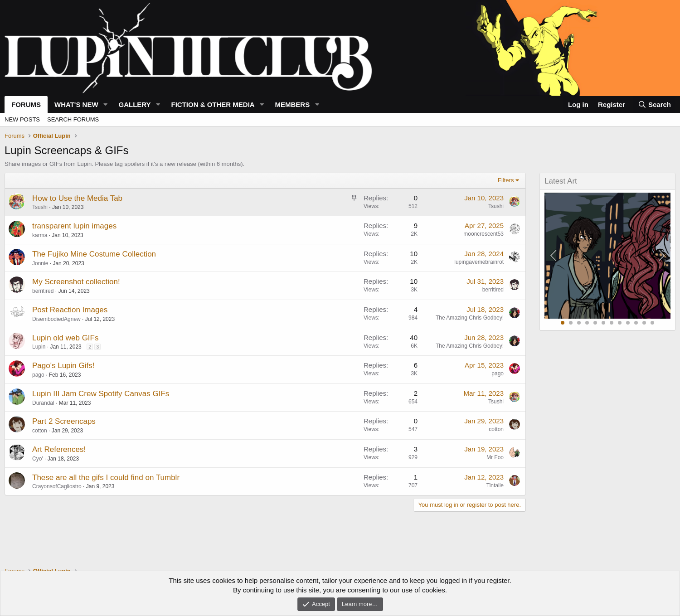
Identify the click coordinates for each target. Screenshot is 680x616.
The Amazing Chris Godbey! (470, 318)
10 (636, 323)
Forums (26, 104)
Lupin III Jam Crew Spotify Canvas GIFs (101, 394)
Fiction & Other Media (213, 104)
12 (652, 323)
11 (644, 323)
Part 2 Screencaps (64, 421)
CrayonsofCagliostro (57, 486)
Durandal (43, 403)
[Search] (654, 104)
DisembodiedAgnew (56, 319)
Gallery (134, 104)
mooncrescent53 (483, 234)
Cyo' (38, 459)
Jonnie (40, 263)
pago (38, 375)
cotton (40, 431)
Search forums (73, 119)
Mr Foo (495, 457)
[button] (105, 104)
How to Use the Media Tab (77, 198)
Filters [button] (506, 180)
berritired (43, 291)
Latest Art (561, 181)
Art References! (59, 449)
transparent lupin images (74, 226)
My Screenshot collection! (76, 282)
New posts (22, 119)
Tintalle (495, 485)
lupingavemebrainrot (479, 262)
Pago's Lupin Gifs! (63, 366)
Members (293, 104)
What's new (76, 104)
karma (40, 235)
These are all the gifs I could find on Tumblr (106, 478)
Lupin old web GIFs (65, 338)
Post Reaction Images (70, 310)
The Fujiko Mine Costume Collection (94, 254)
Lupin (39, 347)
